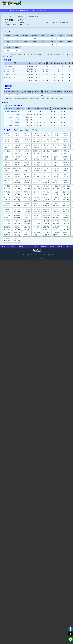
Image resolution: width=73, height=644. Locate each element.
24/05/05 (7, 77)
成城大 (13, 69)
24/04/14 (7, 75)
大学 (16, 11)
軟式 (43, 247)
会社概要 (31, 255)
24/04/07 (7, 69)
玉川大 (13, 72)
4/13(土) (11, 120)
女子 (52, 247)
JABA (36, 247)
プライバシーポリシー (41, 255)
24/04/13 (7, 72)
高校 (12, 247)
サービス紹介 (23, 255)
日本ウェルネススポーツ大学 (29, 11)
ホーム (10, 11)
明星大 (13, 77)
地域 (68, 247)
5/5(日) (11, 126)
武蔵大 (13, 75)
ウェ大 (13, 105)
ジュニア (29, 247)
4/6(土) (11, 114)
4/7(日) (11, 117)
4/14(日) (11, 123)
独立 (61, 247)
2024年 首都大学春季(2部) (12, 112)
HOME (4, 247)
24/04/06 (7, 66)
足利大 (13, 66)
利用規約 (52, 255)
